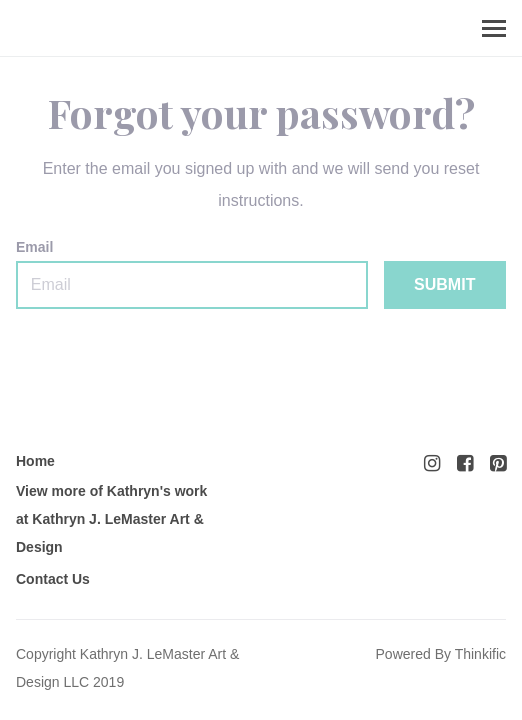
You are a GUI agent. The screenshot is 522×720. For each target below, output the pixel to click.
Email (192, 274)
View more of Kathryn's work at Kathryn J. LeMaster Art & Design (111, 519)
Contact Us (53, 579)
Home (35, 461)
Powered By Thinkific (441, 654)
